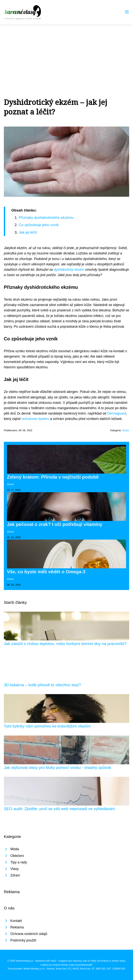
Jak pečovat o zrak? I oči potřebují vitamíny (55, 524)
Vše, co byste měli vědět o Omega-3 (46, 572)
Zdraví (126, 430)
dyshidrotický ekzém (69, 270)
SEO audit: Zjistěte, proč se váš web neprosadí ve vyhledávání (59, 809)
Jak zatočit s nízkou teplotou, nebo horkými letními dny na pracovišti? (65, 644)
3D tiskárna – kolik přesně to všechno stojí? (42, 685)
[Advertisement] (66, 53)
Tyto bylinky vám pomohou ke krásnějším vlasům (47, 726)
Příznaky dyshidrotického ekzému (46, 218)
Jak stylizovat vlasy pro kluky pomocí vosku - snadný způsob (57, 767)
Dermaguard (117, 413)
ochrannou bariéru (35, 419)
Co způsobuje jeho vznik (39, 225)
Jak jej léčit (28, 232)
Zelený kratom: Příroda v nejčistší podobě (53, 477)
